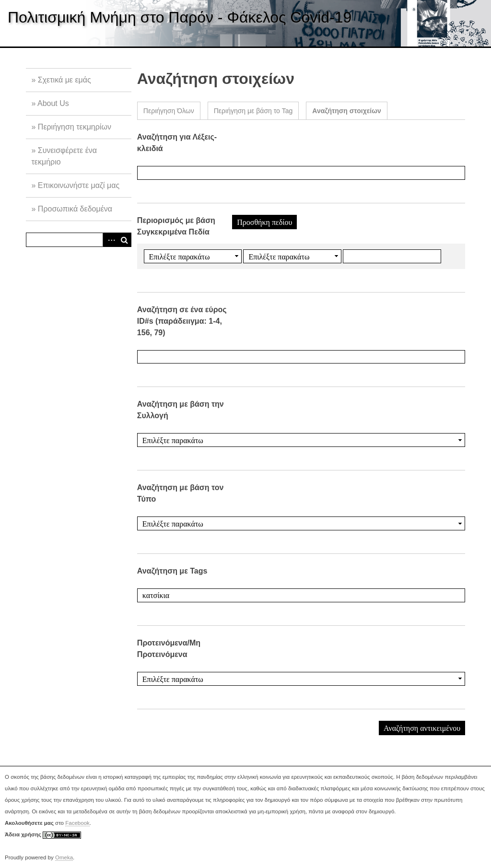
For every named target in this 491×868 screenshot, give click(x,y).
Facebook (77, 823)
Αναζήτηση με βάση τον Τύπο (181, 493)
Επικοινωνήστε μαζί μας (79, 185)
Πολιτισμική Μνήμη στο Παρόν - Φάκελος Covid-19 (180, 17)
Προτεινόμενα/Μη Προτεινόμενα (169, 649)
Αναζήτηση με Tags (172, 571)
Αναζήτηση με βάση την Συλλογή (181, 410)
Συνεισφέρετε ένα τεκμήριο (64, 156)
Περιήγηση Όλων (169, 111)
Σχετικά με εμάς (64, 80)
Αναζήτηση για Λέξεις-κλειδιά (177, 143)
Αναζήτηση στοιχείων (347, 111)
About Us (53, 103)
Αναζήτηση (124, 240)
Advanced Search (110, 240)
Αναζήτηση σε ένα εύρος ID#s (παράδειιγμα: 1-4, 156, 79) (182, 321)
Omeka (64, 857)
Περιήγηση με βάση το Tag (253, 111)
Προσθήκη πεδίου (264, 222)
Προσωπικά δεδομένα (75, 209)
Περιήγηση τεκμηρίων (75, 127)
